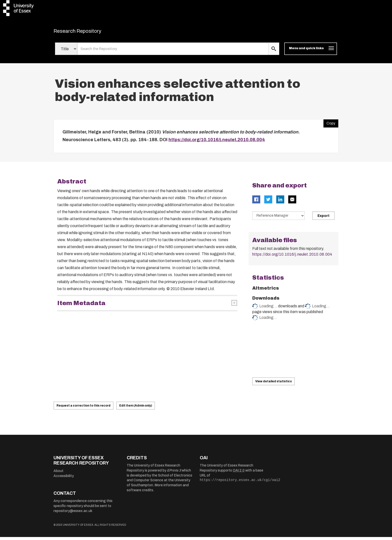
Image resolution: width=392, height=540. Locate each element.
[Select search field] (66, 52)
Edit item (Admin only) (136, 409)
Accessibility (64, 479)
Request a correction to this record (83, 409)
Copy (329, 125)
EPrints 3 (174, 473)
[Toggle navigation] (311, 52)
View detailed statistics (273, 384)
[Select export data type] (278, 219)
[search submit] (274, 52)
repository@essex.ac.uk (73, 514)
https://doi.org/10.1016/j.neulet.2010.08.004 (217, 143)
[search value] (173, 52)
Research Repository (89, 32)
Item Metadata (81, 306)
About (58, 474)
